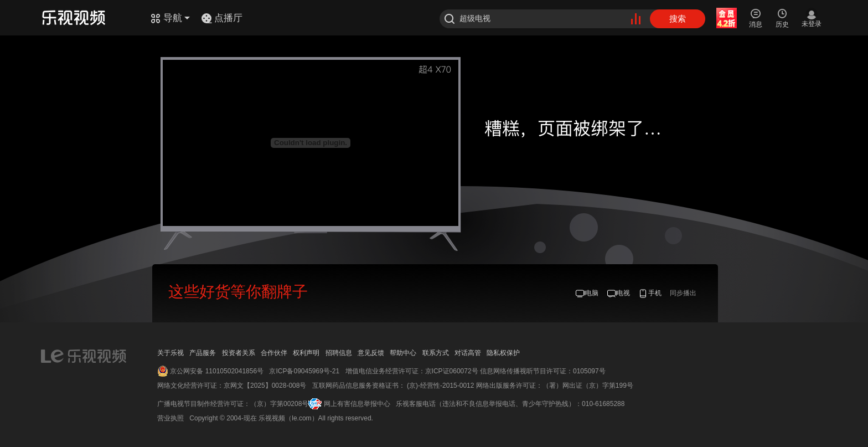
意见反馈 (371, 353)
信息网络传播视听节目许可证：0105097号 (543, 371)
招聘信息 (339, 353)
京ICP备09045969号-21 (304, 371)
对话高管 (468, 353)
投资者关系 (239, 353)
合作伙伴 (274, 353)
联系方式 (436, 353)
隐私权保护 (503, 353)
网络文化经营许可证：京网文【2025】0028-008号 (232, 386)
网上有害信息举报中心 (357, 404)
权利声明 (306, 353)
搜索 (678, 19)
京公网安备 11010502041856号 (217, 371)
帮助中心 (403, 353)
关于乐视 (170, 353)
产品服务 (203, 353)
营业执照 (170, 418)
